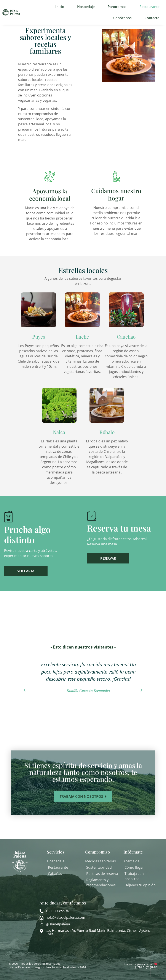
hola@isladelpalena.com (65, 917)
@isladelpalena (58, 924)
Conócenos (122, 18)
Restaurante (149, 7)
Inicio (60, 7)
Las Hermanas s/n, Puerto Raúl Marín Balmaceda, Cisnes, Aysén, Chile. (98, 932)
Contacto (152, 18)
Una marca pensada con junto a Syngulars (140, 965)
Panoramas (117, 7)
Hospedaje (86, 7)
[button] (24, 690)
